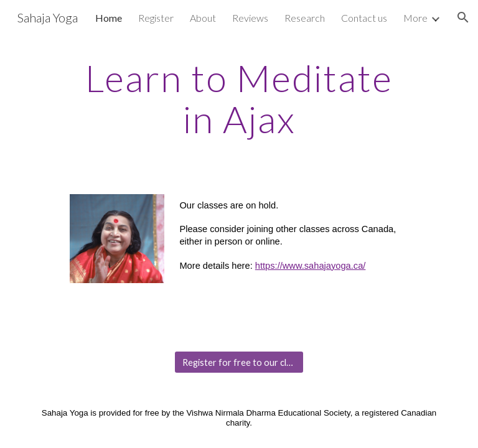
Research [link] (305, 18)
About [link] (203, 18)
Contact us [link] (364, 18)
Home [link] (109, 18)
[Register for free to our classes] (239, 362)
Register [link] (156, 18)
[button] (463, 17)
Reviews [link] (250, 18)
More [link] (415, 18)
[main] (239, 98)
